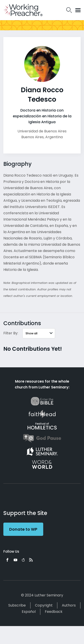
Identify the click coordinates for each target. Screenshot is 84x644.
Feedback (54, 612)
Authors (69, 605)
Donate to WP (23, 529)
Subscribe (17, 605)
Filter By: (11, 333)
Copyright (44, 605)
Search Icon (69, 10)
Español (29, 612)
